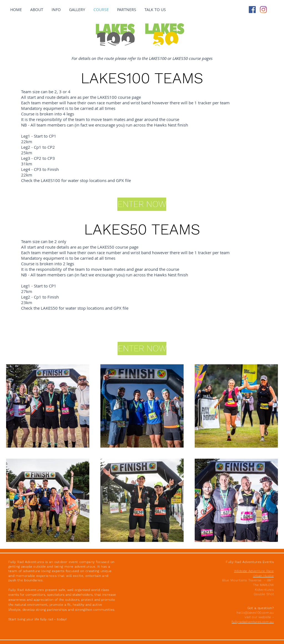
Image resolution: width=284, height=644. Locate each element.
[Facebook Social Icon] (252, 10)
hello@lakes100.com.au (255, 613)
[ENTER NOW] (142, 348)
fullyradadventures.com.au (253, 622)
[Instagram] (263, 10)
